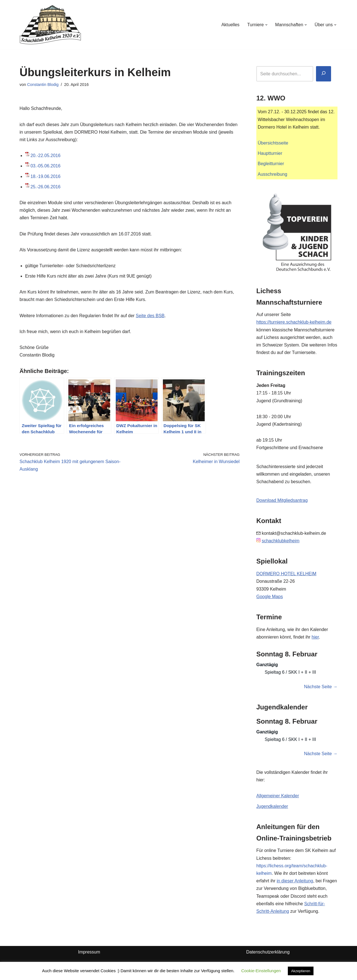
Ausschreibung (272, 174)
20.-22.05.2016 (45, 156)
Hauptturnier (270, 153)
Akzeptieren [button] (301, 971)
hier (315, 637)
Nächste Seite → (321, 687)
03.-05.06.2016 (45, 166)
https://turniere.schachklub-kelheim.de (294, 322)
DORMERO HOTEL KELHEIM (286, 574)
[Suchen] (324, 74)
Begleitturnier (271, 164)
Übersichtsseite (273, 143)
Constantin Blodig (43, 85)
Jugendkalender (272, 806)
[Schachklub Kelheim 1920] (50, 25)
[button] (266, 25)
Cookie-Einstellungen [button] (261, 971)
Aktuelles (231, 25)
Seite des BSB (150, 316)
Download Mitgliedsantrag (282, 500)
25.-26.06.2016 (45, 187)
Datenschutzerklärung (268, 952)
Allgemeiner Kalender (278, 796)
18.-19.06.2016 (45, 176)
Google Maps (270, 597)
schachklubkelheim (280, 541)
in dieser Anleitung (295, 881)
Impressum (89, 952)
